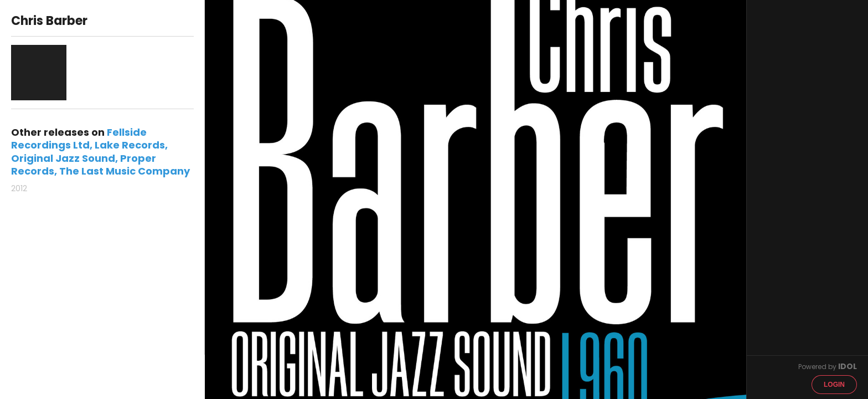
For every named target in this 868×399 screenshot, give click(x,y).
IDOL (848, 366)
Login (834, 385)
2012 (19, 188)
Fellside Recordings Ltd (79, 139)
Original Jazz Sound (63, 158)
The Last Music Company (125, 171)
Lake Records (130, 145)
